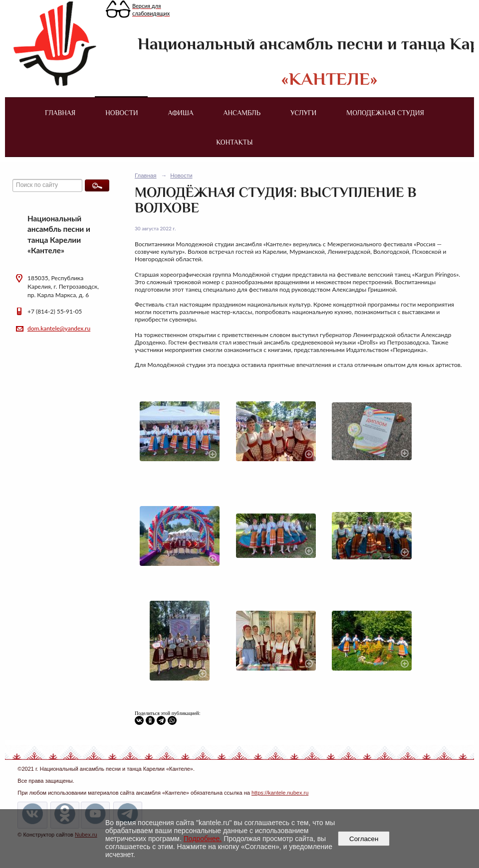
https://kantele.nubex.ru (280, 793)
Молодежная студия (385, 113)
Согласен (364, 839)
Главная (60, 113)
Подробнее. (203, 839)
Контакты (234, 142)
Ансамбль (242, 113)
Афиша (181, 113)
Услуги (303, 113)
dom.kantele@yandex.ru (59, 328)
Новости (121, 113)
